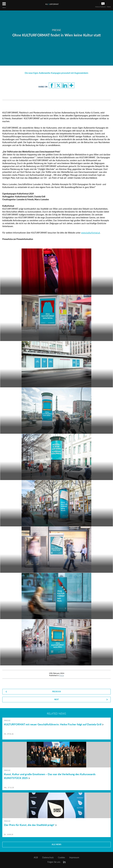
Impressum (74, 858)
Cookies (61, 858)
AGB (36, 858)
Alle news (57, 844)
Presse (62, 675)
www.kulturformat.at (91, 233)
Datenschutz (48, 858)
